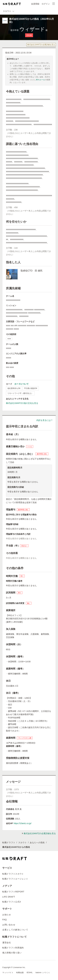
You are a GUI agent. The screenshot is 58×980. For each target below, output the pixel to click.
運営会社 (7, 943)
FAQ (5, 920)
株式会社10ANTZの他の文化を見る (22, 403)
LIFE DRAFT (9, 897)
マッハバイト (8, 973)
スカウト (23, 843)
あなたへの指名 (37, 843)
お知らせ (7, 915)
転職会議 (20, 973)
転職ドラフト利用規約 (13, 948)
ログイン (46, 4)
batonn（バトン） (43, 973)
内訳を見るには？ (45, 420)
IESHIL (30, 973)
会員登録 (35, 4)
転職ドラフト (9, 843)
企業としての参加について (15, 930)
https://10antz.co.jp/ (22, 823)
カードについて (21, 384)
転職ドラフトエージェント (15, 879)
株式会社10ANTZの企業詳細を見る (41, 45)
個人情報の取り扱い (12, 953)
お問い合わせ (9, 925)
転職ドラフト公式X (12, 902)
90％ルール (40, 80)
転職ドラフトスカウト (13, 874)
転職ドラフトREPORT (13, 892)
